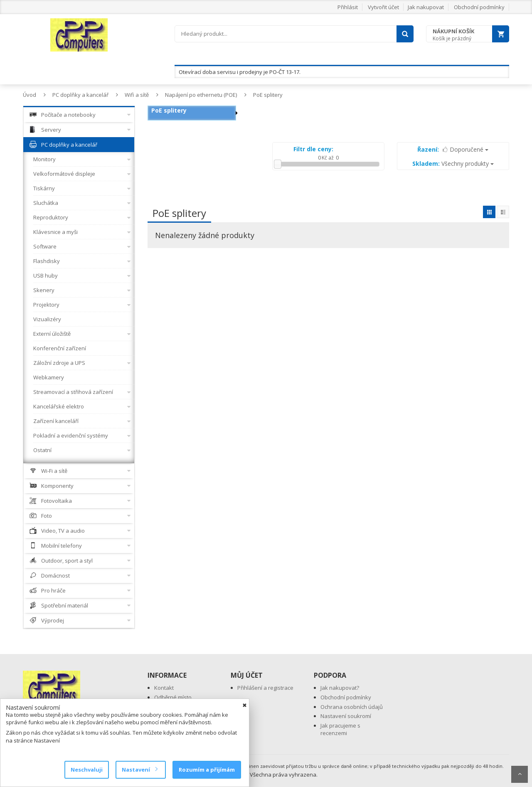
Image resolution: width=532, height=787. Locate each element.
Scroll (520, 774)
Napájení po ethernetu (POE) (201, 95)
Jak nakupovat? (340, 688)
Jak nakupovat (426, 7)
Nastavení (139, 770)
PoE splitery (268, 95)
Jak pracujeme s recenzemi (340, 729)
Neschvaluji (87, 770)
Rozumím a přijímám (207, 770)
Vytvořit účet (383, 7)
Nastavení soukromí (346, 716)
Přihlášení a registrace (265, 688)
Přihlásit (348, 7)
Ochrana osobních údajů (352, 707)
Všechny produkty (453, 164)
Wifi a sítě (137, 95)
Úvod (30, 95)
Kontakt (164, 688)
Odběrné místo (173, 697)
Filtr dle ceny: (313, 149)
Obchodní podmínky (479, 7)
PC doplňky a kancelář (80, 95)
